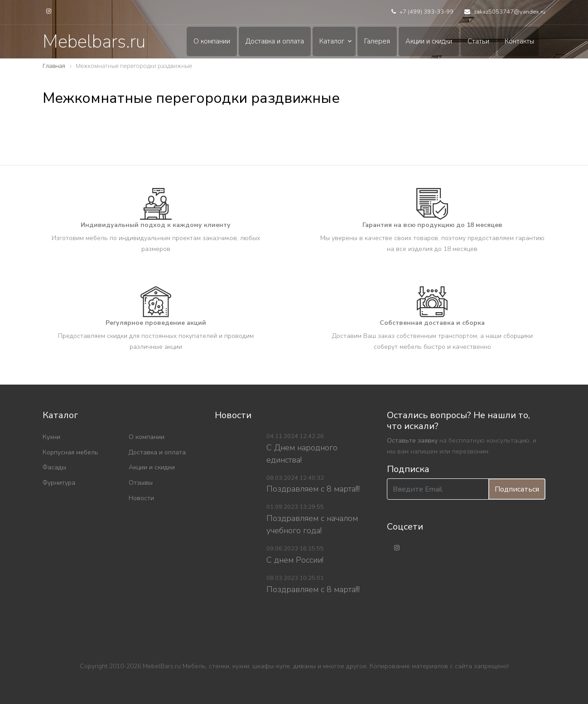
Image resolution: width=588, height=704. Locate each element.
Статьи (478, 41)
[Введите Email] (438, 489)
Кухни (51, 437)
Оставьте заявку (412, 441)
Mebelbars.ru (94, 42)
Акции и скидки (429, 41)
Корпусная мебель (70, 452)
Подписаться (517, 489)
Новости (141, 498)
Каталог (332, 41)
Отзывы (141, 483)
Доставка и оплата (275, 41)
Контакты (519, 41)
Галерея (377, 41)
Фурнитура (59, 483)
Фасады (54, 467)
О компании (212, 41)
